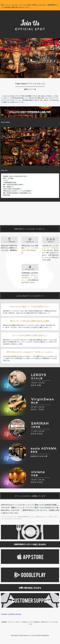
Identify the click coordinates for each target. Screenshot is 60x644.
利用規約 (4, 622)
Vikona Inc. (27, 635)
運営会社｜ (38, 622)
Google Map (6, 195)
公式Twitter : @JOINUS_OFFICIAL (11, 614)
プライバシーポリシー (15, 622)
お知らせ (25, 622)
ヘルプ (31, 622)
